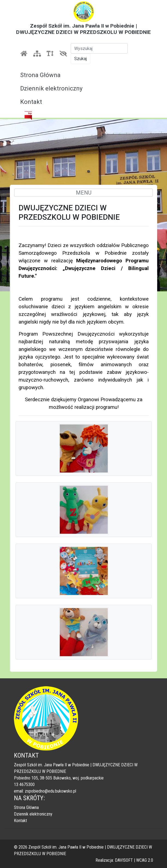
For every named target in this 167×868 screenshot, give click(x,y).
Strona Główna (40, 75)
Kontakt (31, 102)
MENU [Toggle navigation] (84, 193)
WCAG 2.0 (145, 860)
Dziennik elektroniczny (51, 88)
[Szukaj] (99, 48)
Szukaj (80, 59)
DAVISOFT (124, 860)
